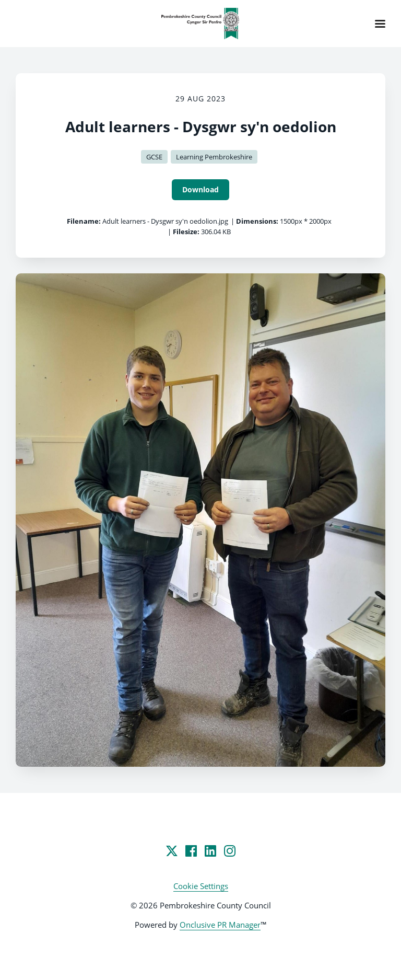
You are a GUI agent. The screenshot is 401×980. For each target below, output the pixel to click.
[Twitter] (172, 851)
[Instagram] (230, 851)
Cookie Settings (201, 886)
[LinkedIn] (210, 851)
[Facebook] (191, 851)
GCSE (154, 157)
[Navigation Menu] (380, 24)
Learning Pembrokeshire (214, 157)
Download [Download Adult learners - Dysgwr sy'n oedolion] (200, 189)
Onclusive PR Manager (220, 925)
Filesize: (186, 232)
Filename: (84, 221)
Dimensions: (257, 221)
